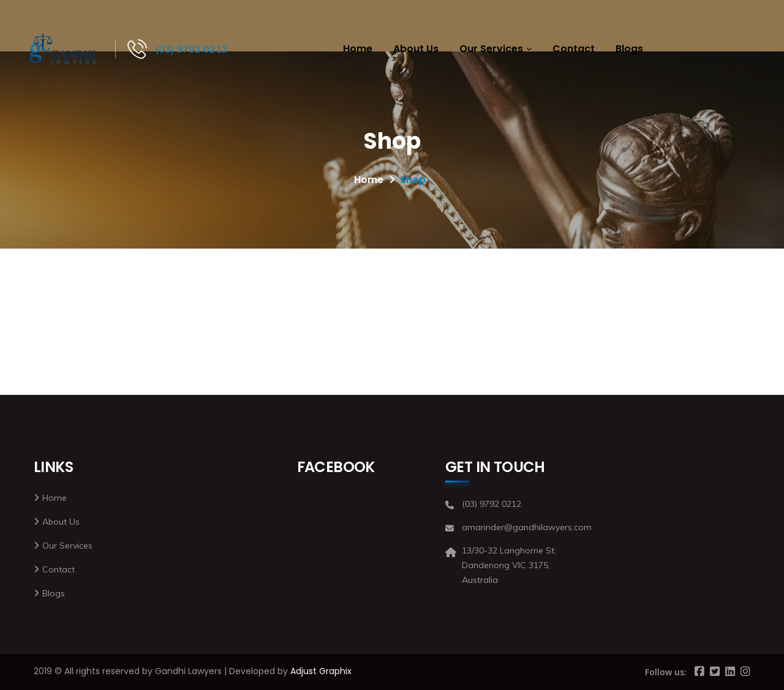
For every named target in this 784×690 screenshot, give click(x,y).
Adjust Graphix (321, 671)
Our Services (491, 49)
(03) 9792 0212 (191, 49)
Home (358, 49)
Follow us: (666, 672)
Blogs (629, 49)
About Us (416, 49)
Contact (574, 49)
